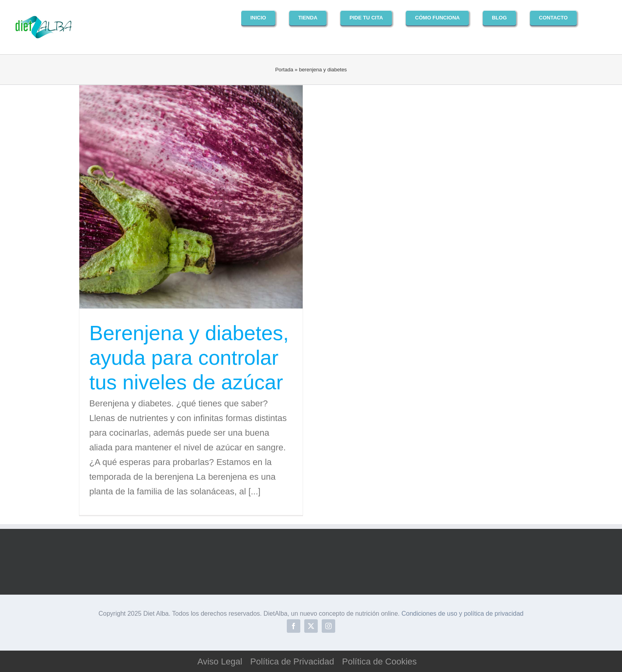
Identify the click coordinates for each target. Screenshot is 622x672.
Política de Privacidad (292, 661)
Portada (284, 70)
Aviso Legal (220, 661)
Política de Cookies (379, 661)
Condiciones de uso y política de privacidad (463, 614)
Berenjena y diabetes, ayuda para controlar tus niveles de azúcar (189, 358)
